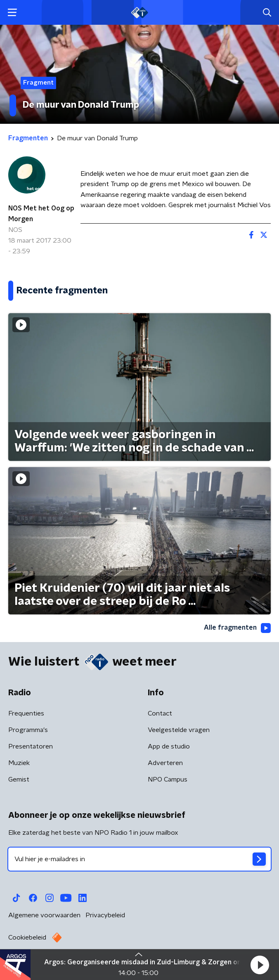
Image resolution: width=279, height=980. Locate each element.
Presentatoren (31, 746)
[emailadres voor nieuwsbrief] (139, 859)
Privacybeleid (105, 915)
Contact (160, 713)
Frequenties (26, 713)
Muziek (19, 763)
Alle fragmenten (237, 628)
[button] (260, 965)
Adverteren (165, 763)
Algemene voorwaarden (44, 915)
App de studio (169, 746)
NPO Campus (168, 779)
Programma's (28, 730)
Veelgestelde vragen (179, 730)
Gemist (19, 779)
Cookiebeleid (27, 937)
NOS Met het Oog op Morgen (41, 214)
